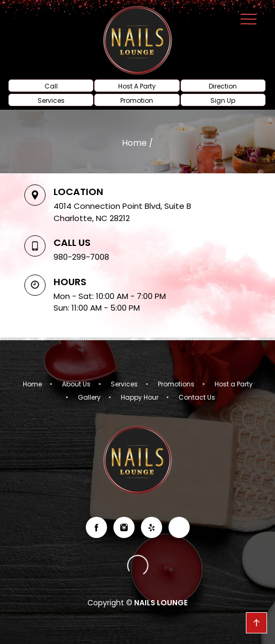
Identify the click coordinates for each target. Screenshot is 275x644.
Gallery (89, 398)
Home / (137, 143)
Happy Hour (140, 398)
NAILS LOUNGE (160, 603)
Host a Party (234, 384)
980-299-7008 (81, 257)
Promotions (176, 384)
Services (124, 384)
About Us (76, 384)
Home (32, 384)
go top (256, 623)
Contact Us (197, 398)
